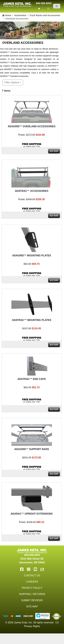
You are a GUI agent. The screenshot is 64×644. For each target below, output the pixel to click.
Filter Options (12, 82)
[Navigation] (57, 6)
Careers (32, 582)
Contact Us (32, 575)
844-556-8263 (44, 3)
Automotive (20, 15)
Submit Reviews (32, 600)
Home (7, 15)
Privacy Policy (32, 588)
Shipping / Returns (32, 594)
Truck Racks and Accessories (45, 15)
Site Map (32, 607)
